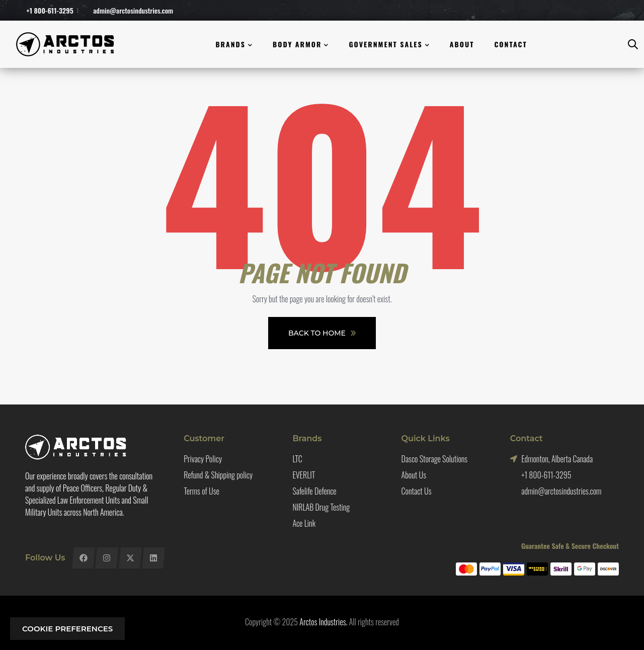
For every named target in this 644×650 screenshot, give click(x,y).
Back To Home (322, 333)
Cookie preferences (67, 629)
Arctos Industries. (323, 622)
